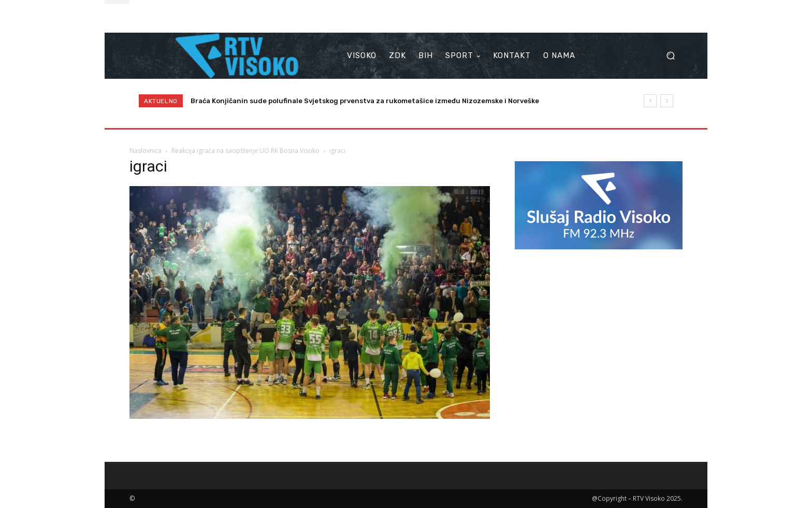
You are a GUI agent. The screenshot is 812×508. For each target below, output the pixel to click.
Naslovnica (146, 151)
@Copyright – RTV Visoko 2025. (637, 498)
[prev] (650, 101)
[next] (667, 101)
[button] (670, 56)
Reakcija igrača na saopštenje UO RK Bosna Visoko (245, 151)
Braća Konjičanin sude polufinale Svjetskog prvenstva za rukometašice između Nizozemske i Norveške (365, 101)
